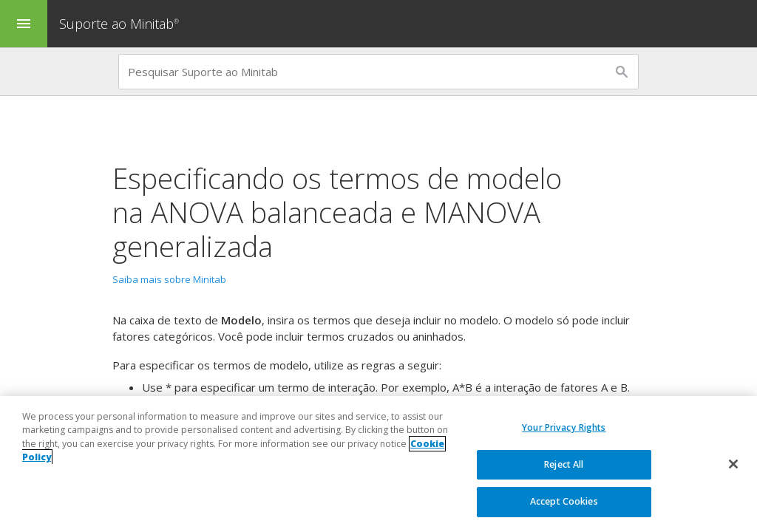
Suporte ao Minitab (121, 24)
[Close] (733, 465)
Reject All (564, 464)
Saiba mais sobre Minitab (169, 279)
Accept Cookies (564, 502)
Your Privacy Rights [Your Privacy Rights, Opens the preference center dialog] (564, 428)
